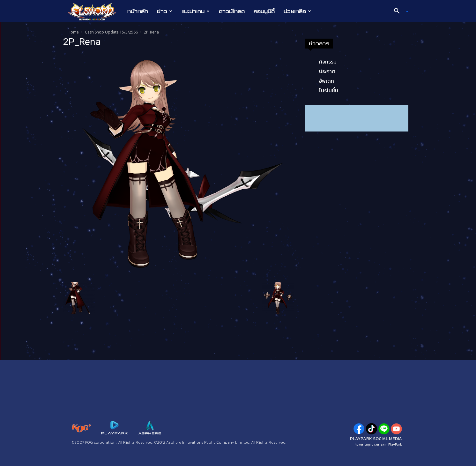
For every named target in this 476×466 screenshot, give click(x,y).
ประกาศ (327, 71)
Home (73, 32)
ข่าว (165, 11)
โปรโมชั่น (329, 90)
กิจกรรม (328, 62)
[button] (399, 11)
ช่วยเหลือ (297, 11)
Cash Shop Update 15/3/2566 (111, 32)
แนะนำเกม (196, 11)
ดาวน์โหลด (232, 11)
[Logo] (95, 11)
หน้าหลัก (138, 11)
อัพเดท (327, 81)
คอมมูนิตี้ (264, 11)
